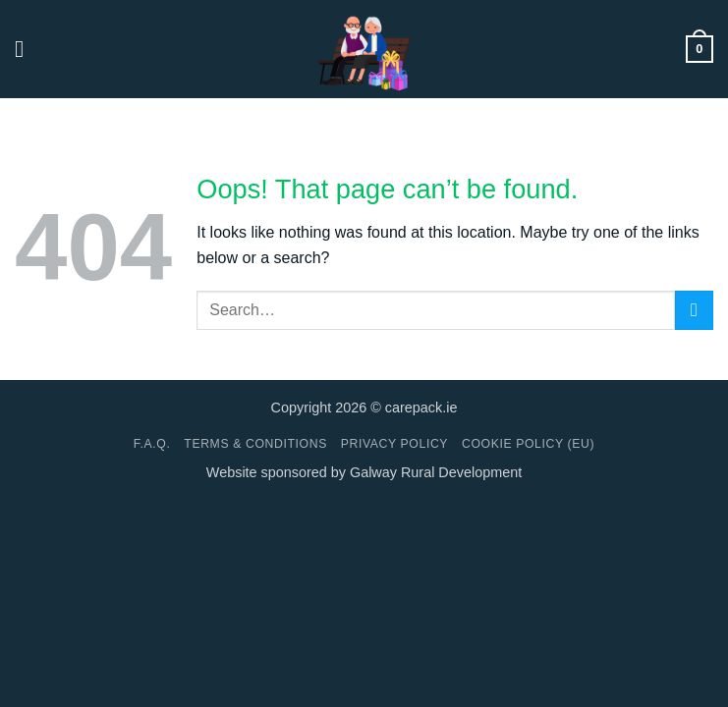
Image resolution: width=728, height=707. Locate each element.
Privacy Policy (394, 444)
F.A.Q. (152, 444)
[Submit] (694, 310)
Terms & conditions (255, 444)
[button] (27, 49)
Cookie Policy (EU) (528, 444)
